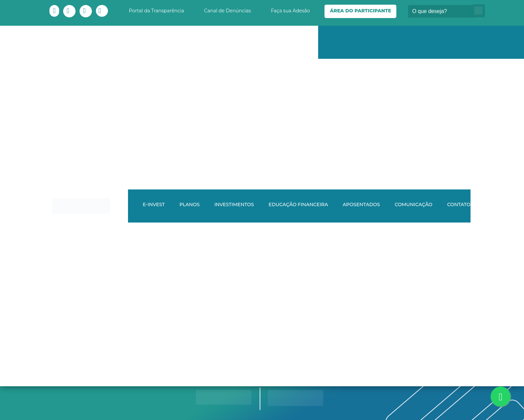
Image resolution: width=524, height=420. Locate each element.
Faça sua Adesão (291, 11)
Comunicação (414, 204)
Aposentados (361, 204)
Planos (189, 204)
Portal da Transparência (157, 11)
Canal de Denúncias (228, 11)
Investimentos (234, 204)
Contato (459, 204)
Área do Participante (360, 11)
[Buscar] (441, 11)
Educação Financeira (298, 204)
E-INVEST (154, 204)
